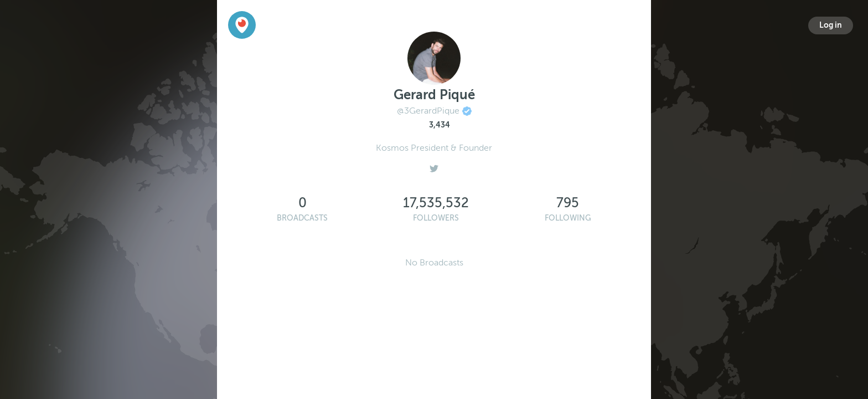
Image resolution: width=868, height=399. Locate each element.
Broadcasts (302, 218)
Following (568, 218)
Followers (436, 218)
